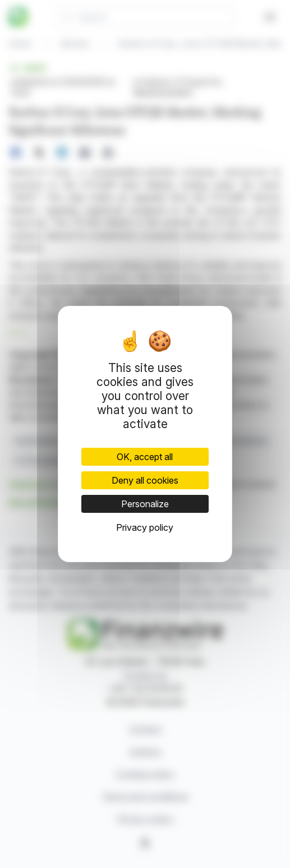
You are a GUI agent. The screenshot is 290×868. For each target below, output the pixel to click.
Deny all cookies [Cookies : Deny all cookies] (145, 480)
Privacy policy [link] (145, 527)
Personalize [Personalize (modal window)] (145, 504)
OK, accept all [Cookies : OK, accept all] (145, 457)
